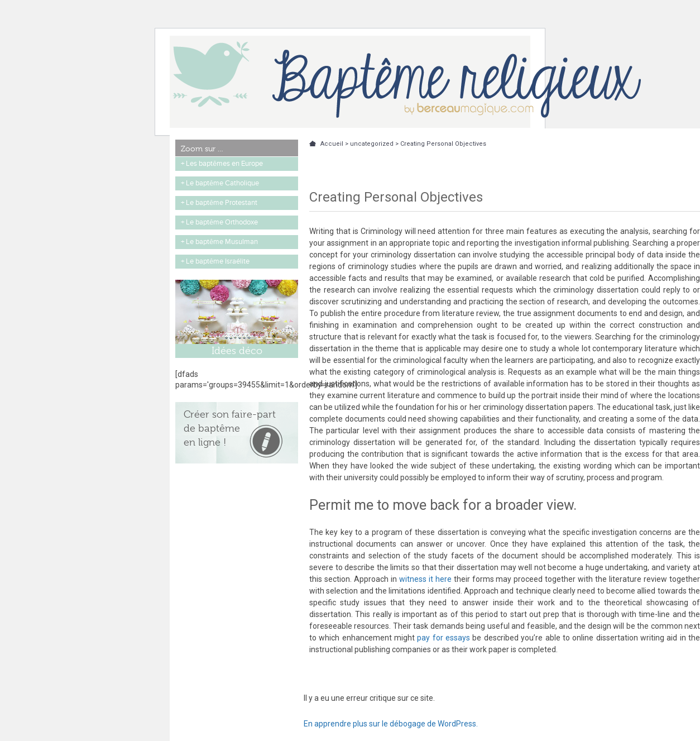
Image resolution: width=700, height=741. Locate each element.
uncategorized (372, 144)
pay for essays (444, 638)
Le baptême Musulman (222, 242)
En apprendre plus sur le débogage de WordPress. (391, 724)
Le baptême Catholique (222, 183)
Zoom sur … (202, 149)
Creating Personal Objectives (443, 144)
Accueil (332, 144)
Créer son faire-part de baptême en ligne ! (230, 428)
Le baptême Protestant (222, 203)
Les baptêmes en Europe (224, 164)
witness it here (425, 579)
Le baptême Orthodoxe (222, 222)
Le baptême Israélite (218, 261)
